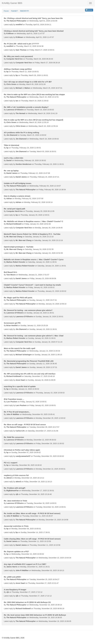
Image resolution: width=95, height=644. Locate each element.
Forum (6, 11)
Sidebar (89, 10)
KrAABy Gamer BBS (12, 3)
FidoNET (14, 11)
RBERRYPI (24, 11)
